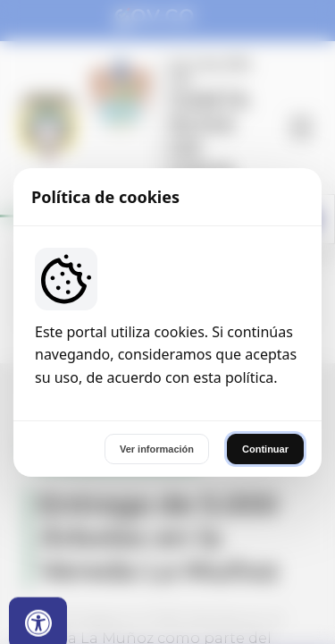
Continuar (265, 449)
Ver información (157, 449)
